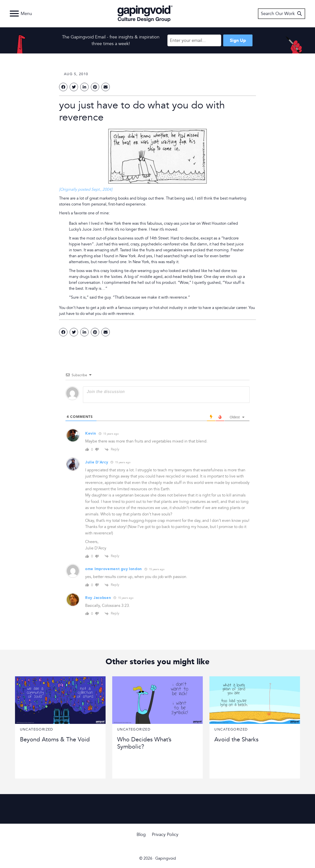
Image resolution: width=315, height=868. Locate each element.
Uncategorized (37, 729)
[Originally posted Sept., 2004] (86, 189)
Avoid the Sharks (236, 740)
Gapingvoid (145, 14)
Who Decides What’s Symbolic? (144, 743)
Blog (141, 835)
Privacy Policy (165, 835)
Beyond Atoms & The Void (55, 740)
